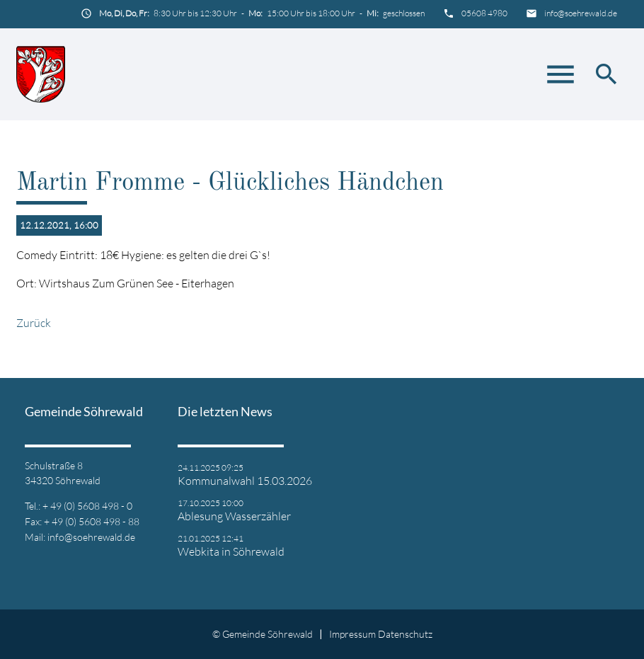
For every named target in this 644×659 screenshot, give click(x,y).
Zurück (34, 323)
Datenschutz (405, 634)
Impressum (352, 634)
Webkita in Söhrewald (231, 551)
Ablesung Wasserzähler (234, 516)
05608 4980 (484, 13)
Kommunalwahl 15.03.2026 (245, 481)
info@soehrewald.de (581, 13)
